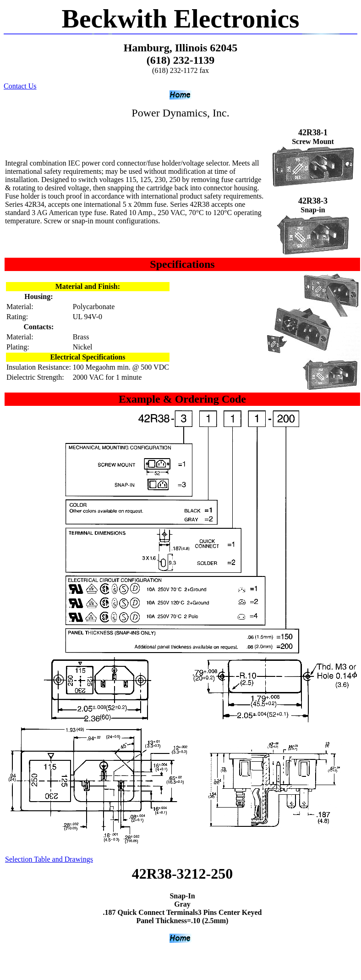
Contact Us (20, 86)
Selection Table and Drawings (49, 859)
